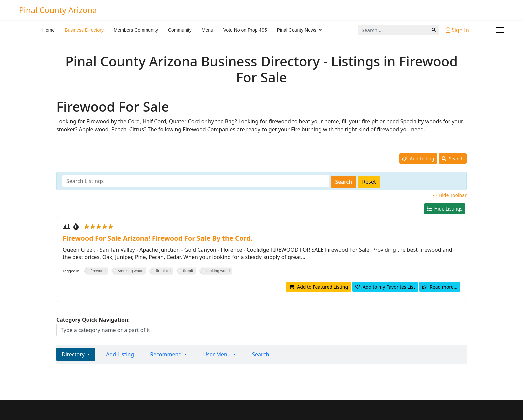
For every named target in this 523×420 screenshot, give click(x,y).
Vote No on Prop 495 (245, 30)
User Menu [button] (218, 354)
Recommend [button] (167, 354)
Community (180, 30)
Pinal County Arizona (58, 10)
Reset (369, 182)
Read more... (440, 287)
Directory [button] (74, 354)
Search (453, 159)
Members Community (136, 30)
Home (49, 30)
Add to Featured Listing (318, 287)
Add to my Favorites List (385, 287)
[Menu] (500, 30)
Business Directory (84, 30)
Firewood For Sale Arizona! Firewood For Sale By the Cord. (158, 238)
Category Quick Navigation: (93, 320)
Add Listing (418, 159)
